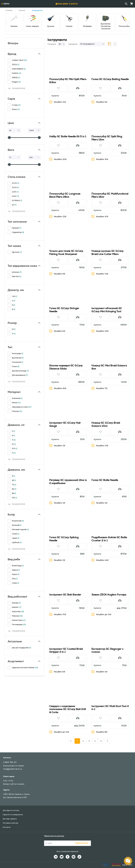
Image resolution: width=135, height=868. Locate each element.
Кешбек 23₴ (58, 216)
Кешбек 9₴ (57, 274)
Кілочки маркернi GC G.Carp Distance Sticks (66, 367)
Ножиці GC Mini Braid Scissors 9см (109, 367)
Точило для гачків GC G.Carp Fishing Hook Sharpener (66, 253)
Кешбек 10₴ (58, 614)
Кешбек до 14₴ (101, 614)
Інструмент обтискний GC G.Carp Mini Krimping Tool (107, 310)
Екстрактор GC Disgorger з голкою (107, 650)
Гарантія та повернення (13, 815)
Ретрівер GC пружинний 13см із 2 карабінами (68, 482)
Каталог (22, 10)
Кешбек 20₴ (58, 159)
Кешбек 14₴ (100, 274)
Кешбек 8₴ (99, 732)
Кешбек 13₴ (100, 446)
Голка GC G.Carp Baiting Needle (110, 79)
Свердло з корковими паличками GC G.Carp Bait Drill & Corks (67, 709)
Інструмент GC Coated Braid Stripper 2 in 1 (66, 650)
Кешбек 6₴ (57, 331)
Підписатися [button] (82, 843)
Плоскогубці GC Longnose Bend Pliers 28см (65, 195)
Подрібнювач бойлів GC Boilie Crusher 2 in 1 (109, 539)
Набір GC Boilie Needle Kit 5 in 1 (68, 136)
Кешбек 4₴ (57, 503)
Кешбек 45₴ (58, 388)
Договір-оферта (10, 819)
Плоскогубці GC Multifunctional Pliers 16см (110, 195)
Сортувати (73, 44)
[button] (6, 22)
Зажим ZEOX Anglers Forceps (109, 595)
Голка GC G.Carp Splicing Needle (64, 539)
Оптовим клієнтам (10, 823)
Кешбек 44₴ (100, 560)
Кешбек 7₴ (99, 388)
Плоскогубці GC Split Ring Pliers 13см (107, 138)
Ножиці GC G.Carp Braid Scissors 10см (106, 424)
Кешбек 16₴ (100, 159)
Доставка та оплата (11, 810)
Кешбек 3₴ (57, 446)
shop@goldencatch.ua (13, 769)
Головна (9, 10)
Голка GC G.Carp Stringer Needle (64, 310)
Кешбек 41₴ (58, 102)
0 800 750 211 (10, 762)
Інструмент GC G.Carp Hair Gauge (65, 424)
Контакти (7, 827)
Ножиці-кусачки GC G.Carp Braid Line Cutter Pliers (107, 253)
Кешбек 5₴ (99, 102)
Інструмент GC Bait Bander (65, 595)
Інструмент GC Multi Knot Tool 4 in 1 (110, 708)
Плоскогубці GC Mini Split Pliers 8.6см (68, 81)
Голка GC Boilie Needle (105, 480)
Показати (52, 44)
